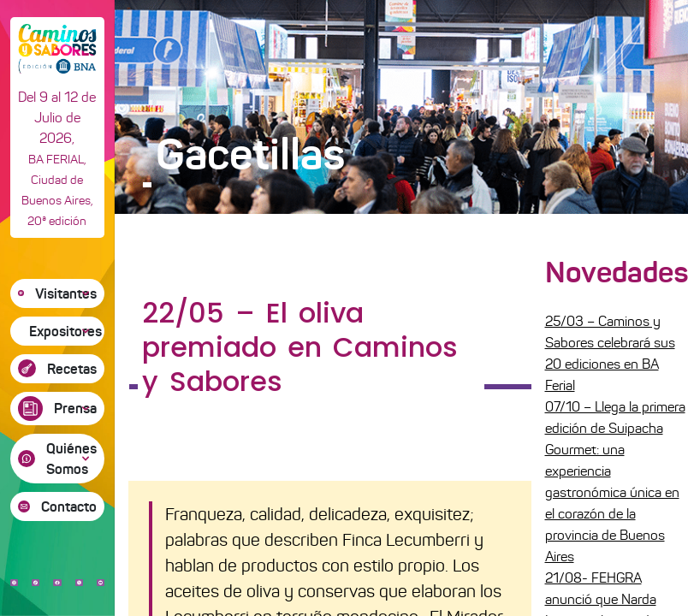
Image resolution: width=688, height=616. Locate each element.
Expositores (65, 331)
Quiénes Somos (71, 459)
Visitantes (66, 293)
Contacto (69, 506)
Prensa (75, 408)
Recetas (72, 369)
